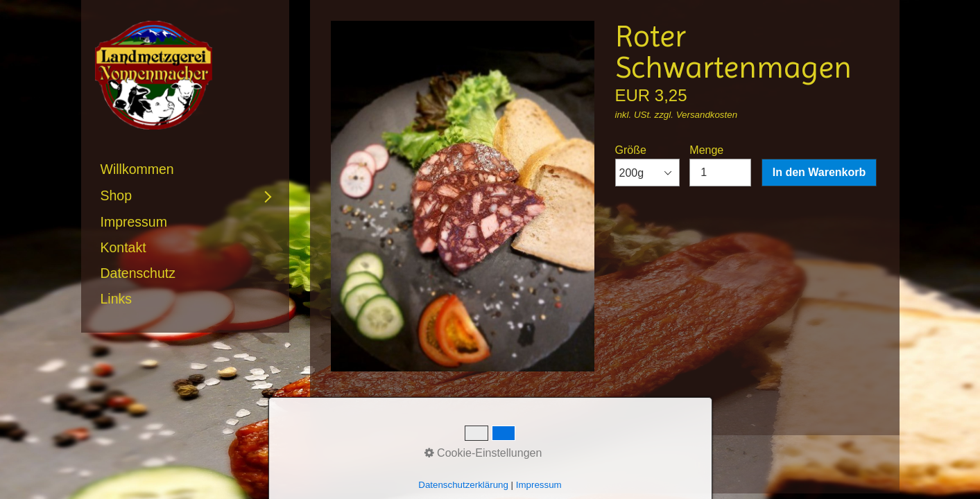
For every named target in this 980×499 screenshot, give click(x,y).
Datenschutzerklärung (463, 485)
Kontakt (123, 247)
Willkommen (137, 169)
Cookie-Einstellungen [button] (483, 453)
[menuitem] (185, 169)
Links (117, 299)
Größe (647, 165)
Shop (117, 195)
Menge (720, 165)
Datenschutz (138, 273)
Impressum (134, 222)
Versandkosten (707, 115)
